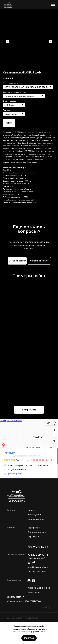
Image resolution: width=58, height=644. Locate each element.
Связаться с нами (39, 261)
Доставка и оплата (37, 532)
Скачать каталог (15, 597)
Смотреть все (29, 410)
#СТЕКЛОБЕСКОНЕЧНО (39, 588)
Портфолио (34, 528)
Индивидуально (36, 519)
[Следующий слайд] (50, 41)
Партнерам (33, 536)
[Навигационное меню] (53, 4)
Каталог (32, 510)
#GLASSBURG (34, 593)
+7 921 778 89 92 (38, 547)
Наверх (44, 607)
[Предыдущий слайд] (8, 41)
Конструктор (34, 515)
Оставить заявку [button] (17, 261)
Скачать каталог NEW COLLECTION (24, 601)
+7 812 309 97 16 (38, 555)
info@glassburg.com (38, 567)
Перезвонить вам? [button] (36, 558)
